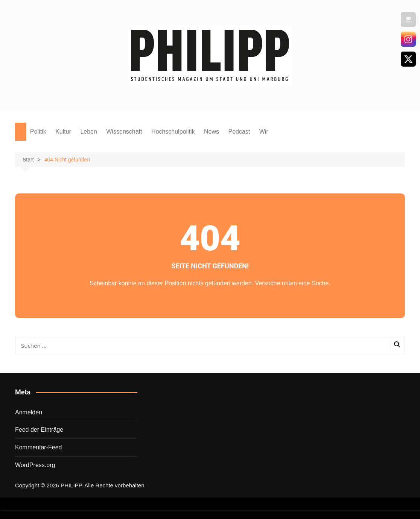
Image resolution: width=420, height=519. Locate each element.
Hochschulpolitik (173, 132)
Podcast (239, 132)
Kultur (63, 132)
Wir (264, 132)
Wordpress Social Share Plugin (173, 514)
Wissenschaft (124, 132)
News (212, 132)
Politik (38, 132)
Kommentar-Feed (39, 447)
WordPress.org (35, 465)
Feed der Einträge (39, 430)
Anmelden (29, 412)
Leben (89, 132)
